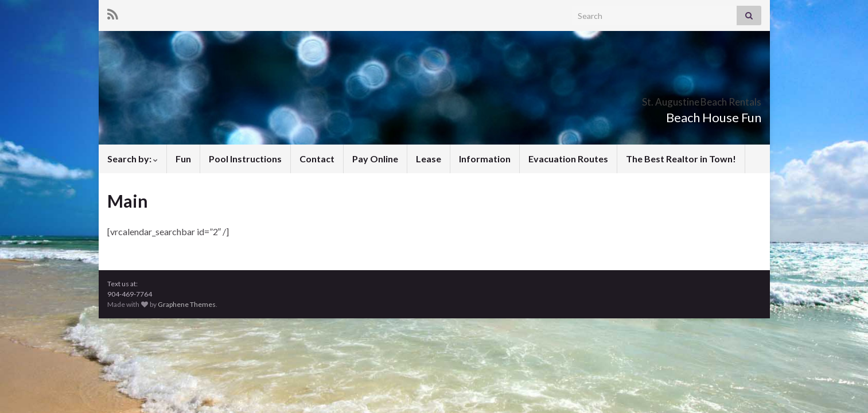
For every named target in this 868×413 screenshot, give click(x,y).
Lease (429, 159)
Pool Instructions (245, 159)
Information (485, 159)
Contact (317, 159)
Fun (183, 159)
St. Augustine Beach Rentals (658, 98)
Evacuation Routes (568, 159)
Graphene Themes (187, 304)
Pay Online (375, 159)
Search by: (133, 159)
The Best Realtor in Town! (681, 159)
